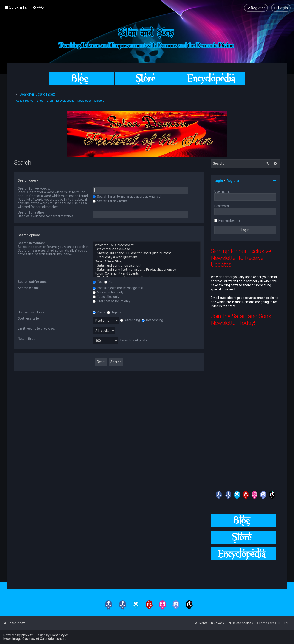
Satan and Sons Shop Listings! (147, 266)
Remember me (229, 220)
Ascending (130, 320)
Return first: (26, 339)
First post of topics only (111, 301)
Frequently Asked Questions (147, 257)
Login (219, 181)
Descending (152, 320)
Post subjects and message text (118, 288)
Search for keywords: (34, 188)
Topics (114, 312)
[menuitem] (38, 7)
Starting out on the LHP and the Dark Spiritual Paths (147, 253)
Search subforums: (32, 282)
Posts (99, 312)
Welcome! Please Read (147, 249)
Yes (98, 282)
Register (233, 181)
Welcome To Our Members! (147, 245)
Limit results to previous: (36, 329)
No (108, 282)
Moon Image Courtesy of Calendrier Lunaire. (35, 639)
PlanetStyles (59, 635)
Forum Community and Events (147, 274)
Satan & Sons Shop (147, 262)
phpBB (26, 635)
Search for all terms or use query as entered (127, 197)
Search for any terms (110, 201)
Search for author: (31, 212)
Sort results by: (29, 318)
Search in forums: (31, 243)
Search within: (28, 288)
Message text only (108, 292)
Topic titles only (106, 297)
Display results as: (31, 312)
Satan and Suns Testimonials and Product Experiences (147, 270)
